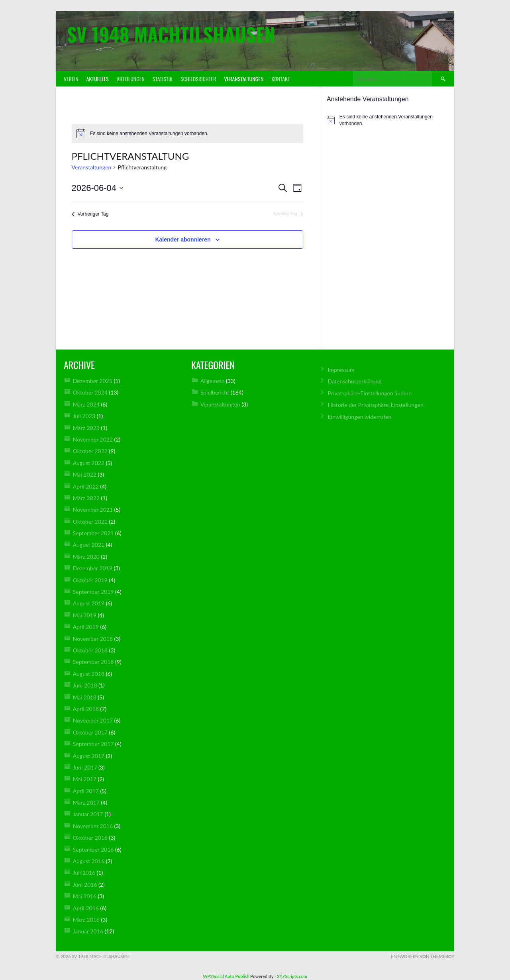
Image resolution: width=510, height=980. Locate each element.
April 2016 (86, 908)
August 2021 (89, 545)
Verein (71, 79)
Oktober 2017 (90, 732)
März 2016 (86, 920)
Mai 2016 (85, 896)
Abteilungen (131, 79)
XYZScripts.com (292, 976)
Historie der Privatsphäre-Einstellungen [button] (376, 405)
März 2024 (86, 404)
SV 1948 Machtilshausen (171, 34)
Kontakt (280, 79)
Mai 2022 (85, 474)
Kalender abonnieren (183, 240)
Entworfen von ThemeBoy (423, 956)
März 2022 (86, 498)
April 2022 (86, 486)
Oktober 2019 (90, 580)
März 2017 (86, 802)
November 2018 (93, 639)
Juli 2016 (84, 873)
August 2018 (89, 674)
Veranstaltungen (244, 79)
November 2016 (93, 826)
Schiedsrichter (198, 79)
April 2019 (86, 627)
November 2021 (93, 510)
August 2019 (89, 603)
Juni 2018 (85, 685)
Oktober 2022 (90, 451)
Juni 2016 (85, 885)
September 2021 (93, 533)
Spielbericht (215, 392)
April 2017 (86, 791)
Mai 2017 (85, 779)
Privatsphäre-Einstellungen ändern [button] (370, 393)
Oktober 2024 (90, 392)
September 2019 (93, 592)
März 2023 (86, 428)
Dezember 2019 (93, 568)
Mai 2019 (85, 615)
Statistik (163, 79)
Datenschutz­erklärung (355, 381)
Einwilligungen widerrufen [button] (360, 417)
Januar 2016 (88, 931)
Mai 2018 (85, 697)
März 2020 (86, 557)
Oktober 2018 (90, 650)
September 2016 (93, 849)
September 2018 (93, 662)
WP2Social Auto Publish (226, 976)
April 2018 (86, 709)
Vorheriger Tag (90, 214)
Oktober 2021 (90, 521)
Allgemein (213, 381)
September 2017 (93, 744)
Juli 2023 (84, 416)
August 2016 (89, 861)
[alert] (187, 134)
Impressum (341, 370)
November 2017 (93, 720)
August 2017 (89, 756)
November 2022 (93, 439)
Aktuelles (98, 79)
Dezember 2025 (93, 381)
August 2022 (89, 463)
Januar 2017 (88, 814)
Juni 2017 (85, 767)
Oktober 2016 (90, 838)
